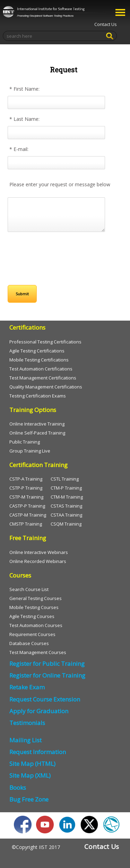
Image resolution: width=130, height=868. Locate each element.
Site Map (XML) (30, 775)
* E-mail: (19, 149)
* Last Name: (24, 119)
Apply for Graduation (39, 711)
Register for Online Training (47, 675)
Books (18, 788)
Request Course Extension (45, 699)
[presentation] (53, 256)
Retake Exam (27, 687)
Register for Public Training (47, 664)
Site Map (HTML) (32, 764)
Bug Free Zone (29, 799)
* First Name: (24, 89)
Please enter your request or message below (60, 184)
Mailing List (25, 740)
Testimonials (27, 723)
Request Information (38, 752)
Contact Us (106, 24)
